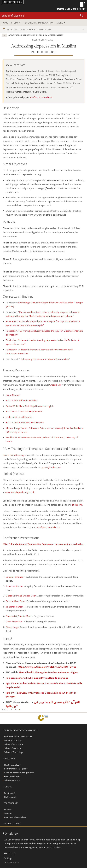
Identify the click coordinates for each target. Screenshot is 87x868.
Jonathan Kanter (14, 586)
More (60, 23)
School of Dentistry (13, 740)
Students (8, 813)
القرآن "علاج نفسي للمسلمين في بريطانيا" (43, 704)
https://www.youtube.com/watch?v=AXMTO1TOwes (47, 667)
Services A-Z (10, 793)
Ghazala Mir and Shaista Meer (21, 596)
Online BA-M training (13, 455)
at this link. (78, 505)
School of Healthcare (14, 744)
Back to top (10, 709)
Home (5, 23)
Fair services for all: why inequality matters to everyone (37, 678)
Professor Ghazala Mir (41, 97)
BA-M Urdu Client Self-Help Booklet (24, 411)
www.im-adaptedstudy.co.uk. (20, 492)
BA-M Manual (13, 395)
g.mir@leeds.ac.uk (51, 467)
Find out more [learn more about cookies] (11, 862)
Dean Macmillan (14, 621)
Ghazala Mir (55, 385)
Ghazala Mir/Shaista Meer (19, 616)
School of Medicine (13, 15)
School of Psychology (14, 752)
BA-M (9, 400)
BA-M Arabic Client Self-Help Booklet (25, 422)
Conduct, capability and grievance (19, 773)
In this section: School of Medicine (29, 29)
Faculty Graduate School (15, 817)
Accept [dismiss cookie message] (9, 853)
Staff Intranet (10, 797)
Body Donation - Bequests (16, 769)
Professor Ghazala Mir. (49, 527)
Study (15, 23)
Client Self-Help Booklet (24, 400)
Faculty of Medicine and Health (18, 737)
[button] (82, 16)
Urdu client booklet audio (19, 417)
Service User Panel (15, 601)
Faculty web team (12, 776)
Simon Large (12, 627)
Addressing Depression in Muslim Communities (45, 359)
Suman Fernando (15, 577)
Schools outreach (12, 780)
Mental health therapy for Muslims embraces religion (48, 672)
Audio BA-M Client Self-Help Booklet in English (30, 406)
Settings (8, 858)
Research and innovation (39, 23)
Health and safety (12, 765)
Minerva (8, 809)
